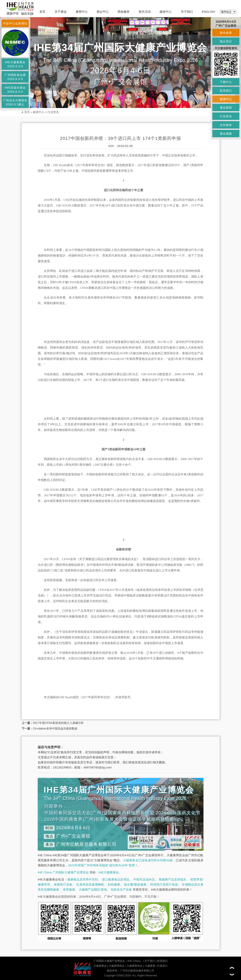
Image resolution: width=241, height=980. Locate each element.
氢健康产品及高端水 (173, 879)
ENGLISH (208, 12)
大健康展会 (100, 966)
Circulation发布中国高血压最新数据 (55, 728)
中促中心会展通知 (15, 23)
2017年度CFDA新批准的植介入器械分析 (58, 723)
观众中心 (103, 12)
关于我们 (187, 12)
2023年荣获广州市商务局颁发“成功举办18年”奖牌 (101, 865)
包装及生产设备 (121, 889)
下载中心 (226, 82)
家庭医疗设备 (63, 884)
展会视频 (226, 134)
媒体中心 (166, 12)
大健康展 (150, 966)
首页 (42, 12)
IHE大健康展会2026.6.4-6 (15, 64)
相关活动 (145, 12)
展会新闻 (226, 108)
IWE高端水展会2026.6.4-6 (15, 90)
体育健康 (69, 889)
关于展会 (61, 12)
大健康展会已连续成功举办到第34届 (148, 860)
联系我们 (162, 961)
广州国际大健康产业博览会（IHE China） (118, 961)
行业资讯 (53, 112)
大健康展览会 (135, 966)
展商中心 (82, 12)
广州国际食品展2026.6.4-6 (15, 77)
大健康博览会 (117, 966)
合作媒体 (226, 125)
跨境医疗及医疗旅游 (164, 884)
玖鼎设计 (162, 966)
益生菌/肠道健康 (135, 884)
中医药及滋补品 (144, 879)
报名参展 (226, 33)
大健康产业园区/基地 (93, 889)
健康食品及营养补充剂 (83, 879)
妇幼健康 (114, 884)
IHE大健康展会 (109, 872)
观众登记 (226, 41)
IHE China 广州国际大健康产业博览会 (63, 872)
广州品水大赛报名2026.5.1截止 (15, 102)
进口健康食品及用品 (116, 879)
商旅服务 (124, 12)
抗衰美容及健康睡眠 (90, 884)
